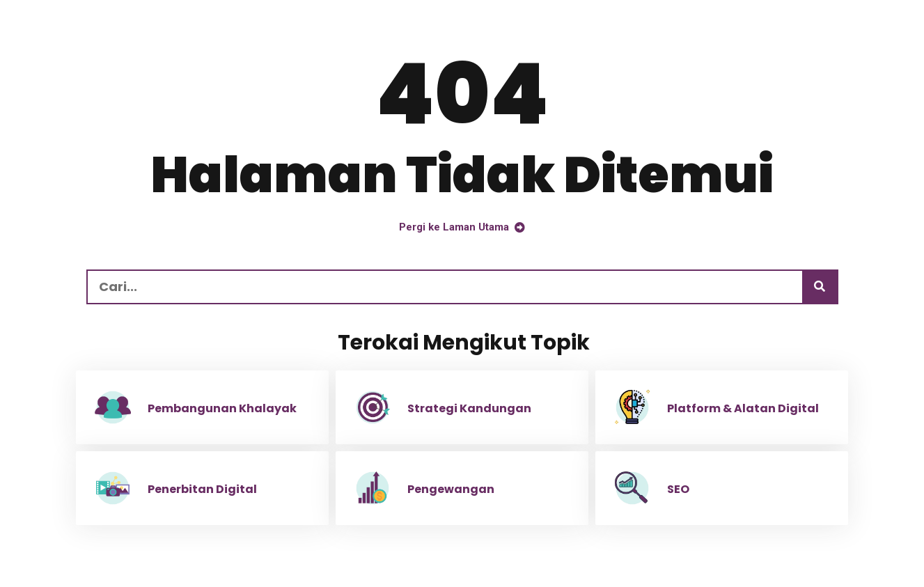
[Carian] (820, 287)
